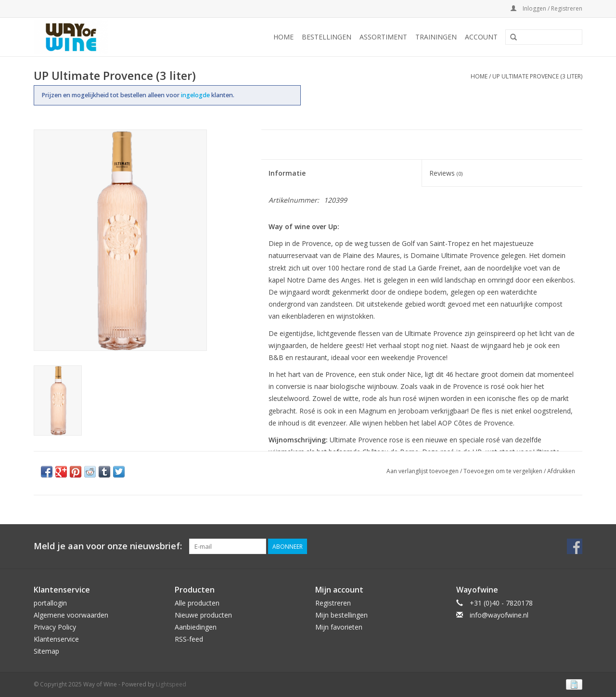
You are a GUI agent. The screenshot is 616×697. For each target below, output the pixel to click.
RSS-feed (189, 639)
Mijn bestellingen (341, 615)
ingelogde (196, 95)
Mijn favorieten (339, 627)
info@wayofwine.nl (499, 615)
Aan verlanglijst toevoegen (423, 471)
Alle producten (197, 603)
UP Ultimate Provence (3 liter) (537, 76)
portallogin (50, 603)
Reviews (446, 173)
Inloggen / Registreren (546, 8)
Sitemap (46, 651)
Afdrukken (561, 471)
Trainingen (436, 37)
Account (481, 37)
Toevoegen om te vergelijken (504, 471)
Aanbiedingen (196, 627)
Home (283, 37)
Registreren (333, 603)
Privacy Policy (55, 627)
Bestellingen (327, 37)
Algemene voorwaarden (71, 615)
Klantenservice (56, 639)
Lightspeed (171, 684)
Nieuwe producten (203, 615)
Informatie (287, 173)
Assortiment (383, 37)
